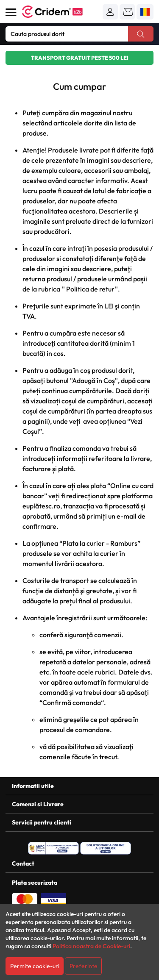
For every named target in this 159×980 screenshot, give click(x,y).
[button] (110, 12)
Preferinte (84, 966)
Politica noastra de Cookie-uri (91, 946)
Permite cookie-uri (35, 966)
